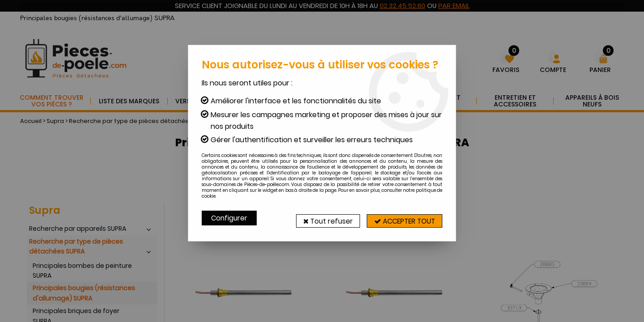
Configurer (230, 218)
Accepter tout (400, 218)
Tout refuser (316, 218)
